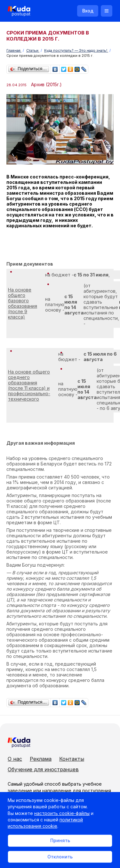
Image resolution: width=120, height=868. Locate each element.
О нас (15, 759)
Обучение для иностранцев (43, 769)
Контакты (72, 759)
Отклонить (60, 857)
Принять (60, 840)
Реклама (41, 759)
